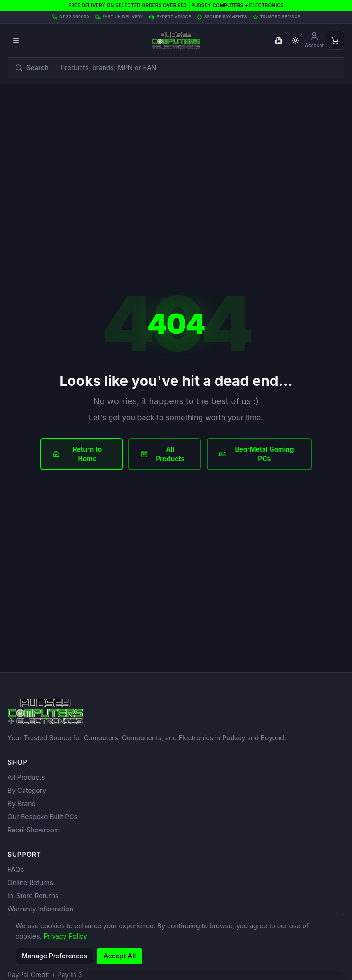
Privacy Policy (65, 936)
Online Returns (30, 882)
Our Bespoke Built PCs (43, 817)
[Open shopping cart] (335, 40)
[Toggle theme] (296, 40)
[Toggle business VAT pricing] (279, 40)
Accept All (120, 956)
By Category (27, 790)
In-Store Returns (33, 896)
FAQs (16, 869)
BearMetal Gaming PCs (256, 454)
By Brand (22, 804)
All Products (163, 454)
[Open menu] (16, 40)
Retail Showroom (34, 830)
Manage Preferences (54, 956)
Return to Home (77, 454)
